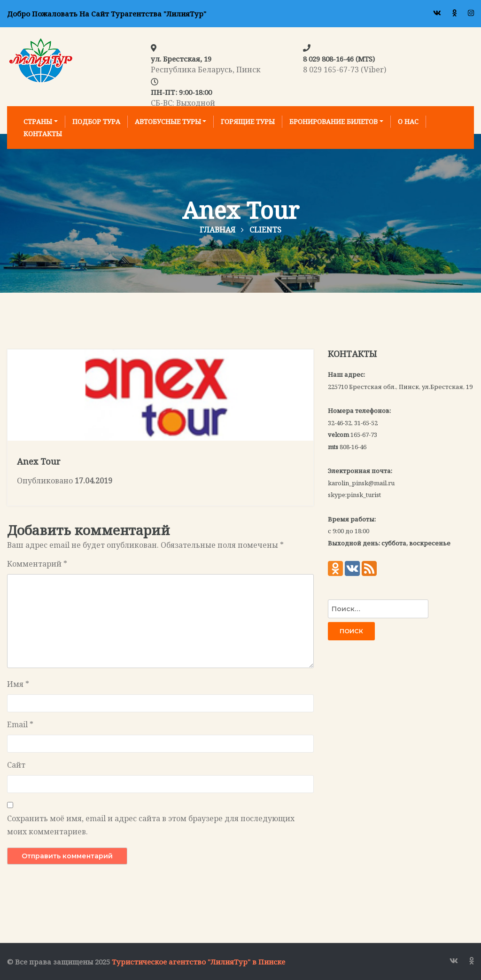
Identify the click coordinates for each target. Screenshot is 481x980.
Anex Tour (39, 461)
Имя (18, 684)
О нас (408, 121)
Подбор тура (96, 121)
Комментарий (37, 564)
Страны (38, 121)
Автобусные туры (168, 121)
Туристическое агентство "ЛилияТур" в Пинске (198, 962)
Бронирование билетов (334, 121)
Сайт (16, 765)
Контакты (43, 134)
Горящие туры (248, 121)
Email (20, 724)
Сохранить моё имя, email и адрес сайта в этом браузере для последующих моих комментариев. (151, 825)
